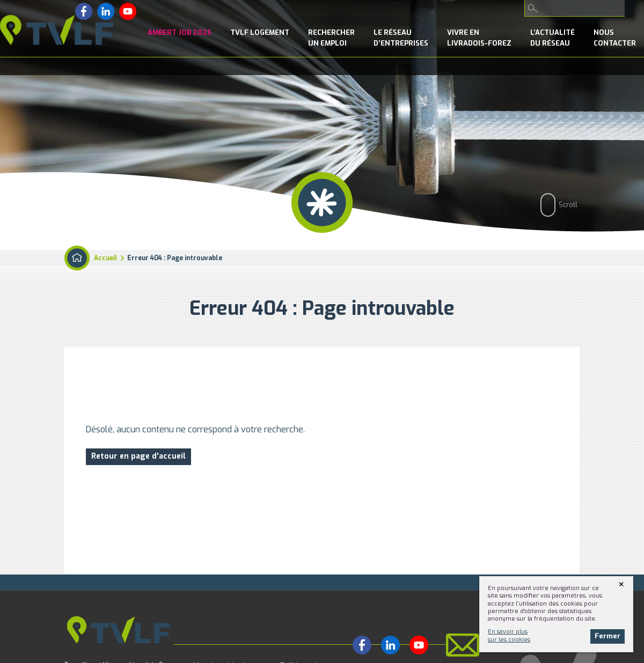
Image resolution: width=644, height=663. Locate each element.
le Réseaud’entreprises (401, 38)
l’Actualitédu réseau (552, 38)
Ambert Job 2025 (180, 32)
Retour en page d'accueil (138, 456)
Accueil (106, 258)
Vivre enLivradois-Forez (479, 38)
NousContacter (615, 38)
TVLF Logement (260, 32)
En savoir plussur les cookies (509, 635)
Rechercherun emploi (331, 38)
